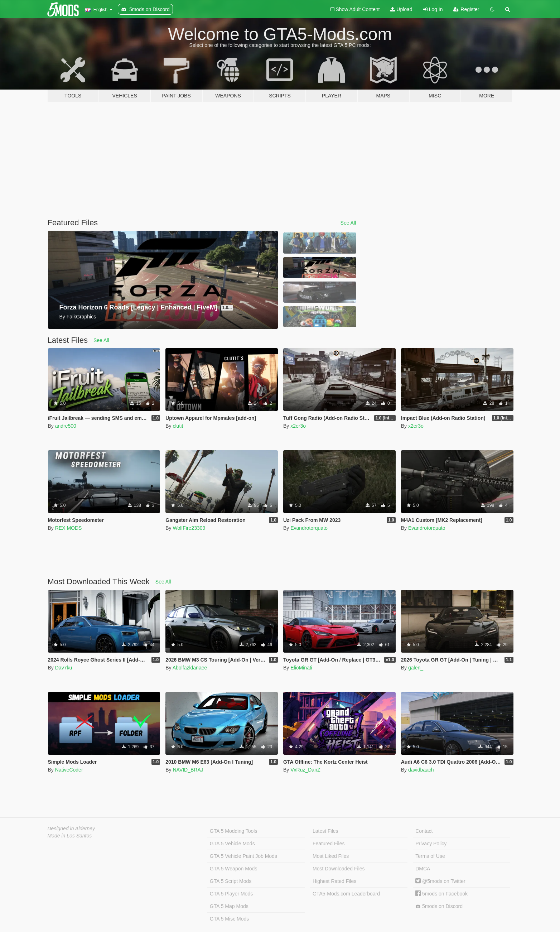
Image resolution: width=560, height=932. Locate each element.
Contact (424, 831)
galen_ (416, 668)
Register (466, 9)
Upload (401, 9)
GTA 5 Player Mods (231, 894)
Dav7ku (64, 668)
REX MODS (69, 528)
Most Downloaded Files (339, 869)
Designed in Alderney (71, 828)
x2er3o (298, 426)
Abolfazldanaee (190, 668)
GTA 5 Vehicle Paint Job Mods (243, 856)
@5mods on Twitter (440, 881)
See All (348, 223)
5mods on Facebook (441, 894)
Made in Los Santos (70, 836)
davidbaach (421, 770)
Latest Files (325, 831)
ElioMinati (301, 668)
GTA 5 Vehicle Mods (232, 844)
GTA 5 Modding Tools (234, 831)
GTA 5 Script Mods (231, 881)
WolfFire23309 (189, 528)
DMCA (423, 869)
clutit (178, 426)
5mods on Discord (439, 906)
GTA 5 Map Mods (229, 906)
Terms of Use (430, 856)
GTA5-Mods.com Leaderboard (346, 894)
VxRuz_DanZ (305, 770)
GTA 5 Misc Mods (229, 919)
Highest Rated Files (334, 881)
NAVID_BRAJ (188, 770)
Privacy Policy (431, 844)
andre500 (66, 426)
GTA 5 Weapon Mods (234, 869)
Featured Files (329, 844)
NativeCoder (69, 770)
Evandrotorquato (309, 528)
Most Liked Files (331, 856)
